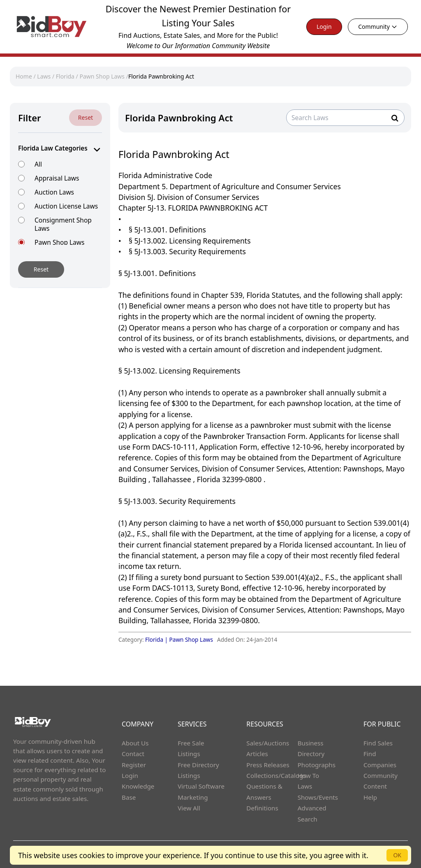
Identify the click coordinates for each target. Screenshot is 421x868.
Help (370, 797)
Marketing (193, 797)
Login (324, 27)
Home (24, 76)
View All (189, 808)
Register (134, 765)
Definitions (262, 808)
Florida (65, 76)
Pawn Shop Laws (102, 76)
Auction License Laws (66, 206)
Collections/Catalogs (276, 775)
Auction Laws (54, 192)
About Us (135, 743)
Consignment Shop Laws (63, 224)
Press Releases (268, 765)
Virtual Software (201, 786)
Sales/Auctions (268, 743)
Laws (44, 76)
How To (309, 775)
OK (397, 855)
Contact (133, 754)
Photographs (317, 765)
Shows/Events (318, 797)
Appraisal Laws (57, 178)
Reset (86, 117)
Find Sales (378, 743)
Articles (257, 754)
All (38, 164)
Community (378, 27)
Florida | (157, 639)
